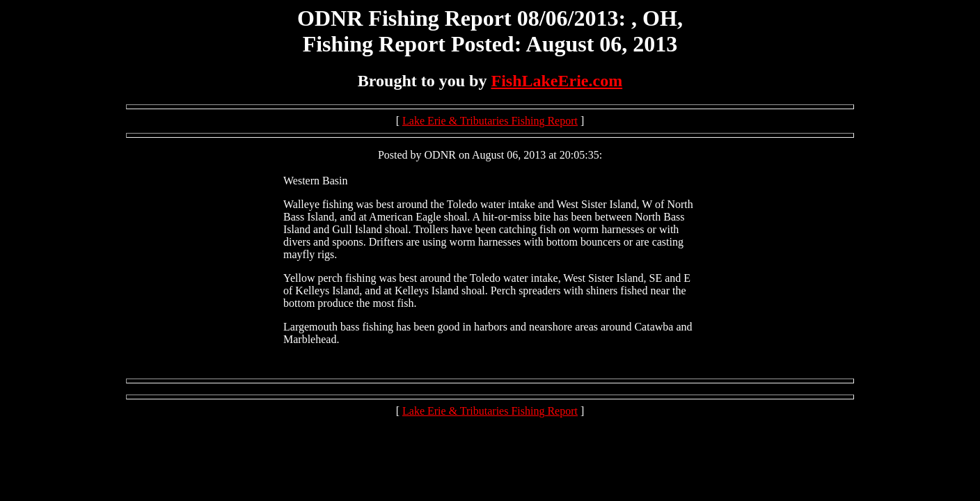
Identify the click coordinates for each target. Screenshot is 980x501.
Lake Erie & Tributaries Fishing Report (490, 121)
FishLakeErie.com (556, 81)
